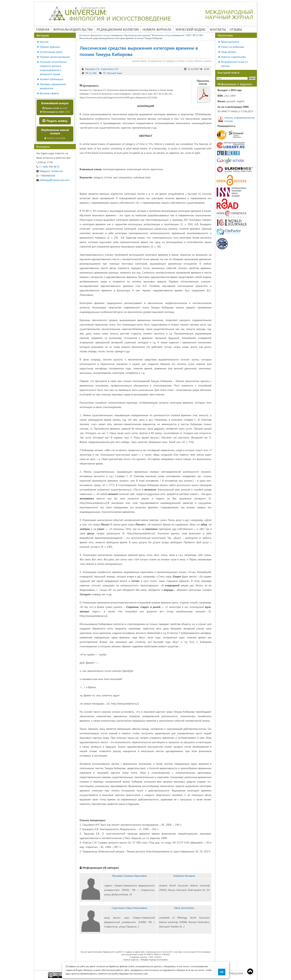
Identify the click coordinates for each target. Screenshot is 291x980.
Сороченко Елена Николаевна (129, 908)
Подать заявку (55, 121)
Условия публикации (52, 79)
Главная (43, 29)
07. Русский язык (113, 73)
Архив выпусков (230, 42)
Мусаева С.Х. (92, 69)
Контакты (218, 29)
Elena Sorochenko (184, 908)
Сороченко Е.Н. (110, 69)
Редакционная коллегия (118, 29)
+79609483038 (46, 175)
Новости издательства (233, 57)
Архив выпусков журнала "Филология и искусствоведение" (155, 35)
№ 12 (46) (198, 35)
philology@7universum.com (53, 180)
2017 (189, 35)
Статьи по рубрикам (232, 47)
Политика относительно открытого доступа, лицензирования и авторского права (53, 68)
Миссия (44, 42)
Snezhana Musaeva (184, 876)
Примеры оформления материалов (53, 86)
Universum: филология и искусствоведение (101, 35)
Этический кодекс (191, 29)
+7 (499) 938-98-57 (48, 167)
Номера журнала (157, 29)
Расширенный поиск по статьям (234, 64)
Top (250, 971)
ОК (222, 972)
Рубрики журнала (50, 47)
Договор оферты (49, 93)
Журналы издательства (73, 29)
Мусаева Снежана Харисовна (129, 876)
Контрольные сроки (51, 52)
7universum (50, 171)
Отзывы (236, 29)
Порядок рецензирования (55, 57)
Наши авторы (228, 52)
